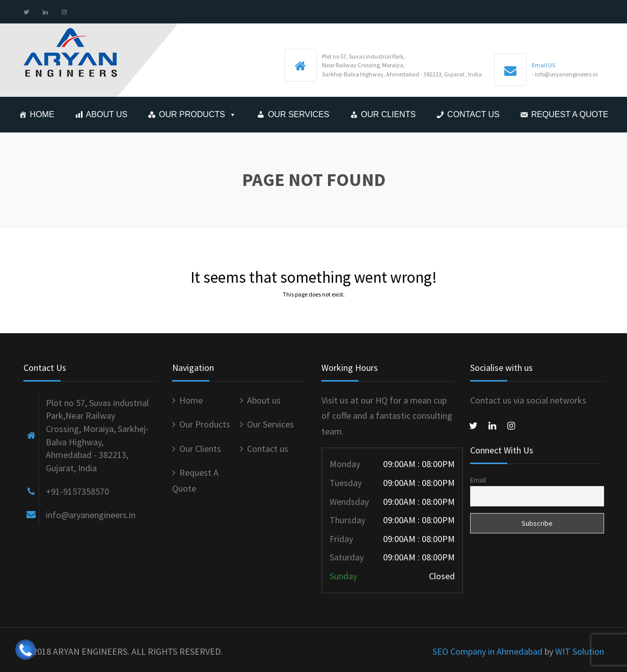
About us (107, 114)
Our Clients (389, 114)
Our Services (299, 114)
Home (42, 114)
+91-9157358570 (77, 491)
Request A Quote (570, 114)
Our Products (192, 114)
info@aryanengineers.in (91, 515)
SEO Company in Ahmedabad (487, 651)
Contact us (473, 114)
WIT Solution (580, 651)
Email (478, 480)
